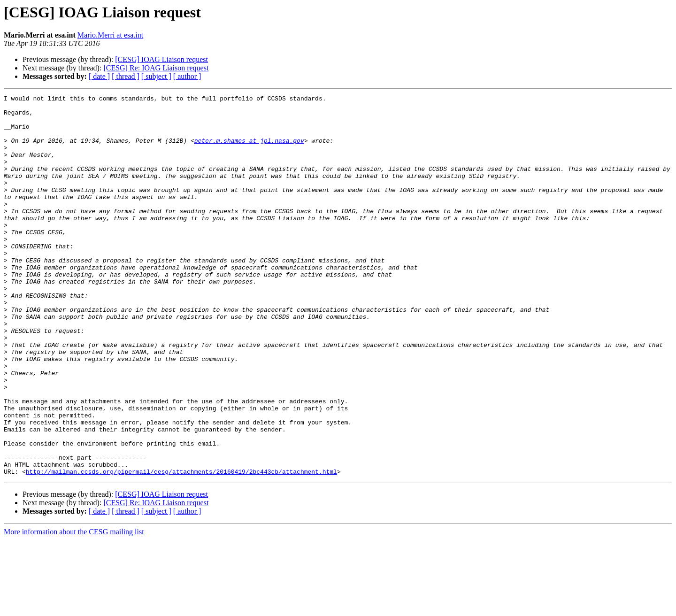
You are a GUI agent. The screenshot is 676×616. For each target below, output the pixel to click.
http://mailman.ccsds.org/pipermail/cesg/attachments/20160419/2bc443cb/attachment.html (181, 547)
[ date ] (99, 76)
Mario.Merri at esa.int (110, 35)
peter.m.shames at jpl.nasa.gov (249, 150)
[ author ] (187, 76)
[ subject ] (156, 76)
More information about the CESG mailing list (74, 608)
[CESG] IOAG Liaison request (161, 59)
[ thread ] (126, 76)
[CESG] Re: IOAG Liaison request (156, 68)
